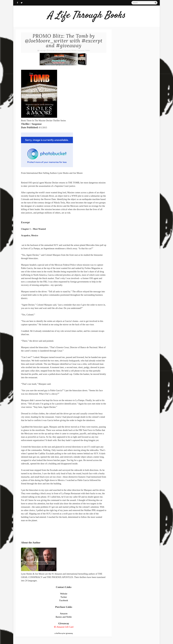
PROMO (74, 50)
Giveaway (67, 50)
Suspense (81, 50)
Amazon (64, 613)
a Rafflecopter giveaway (64, 633)
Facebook (64, 600)
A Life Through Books (87, 16)
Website (64, 594)
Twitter (64, 597)
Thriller (87, 50)
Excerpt (60, 50)
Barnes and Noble (64, 617)
